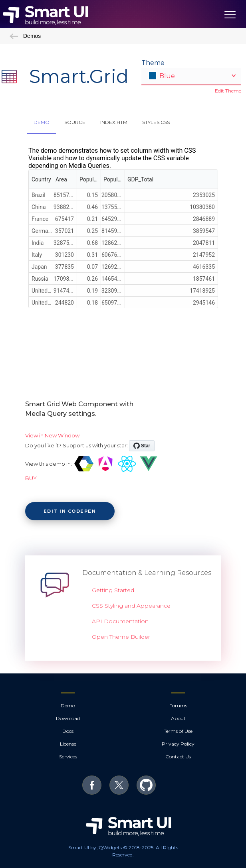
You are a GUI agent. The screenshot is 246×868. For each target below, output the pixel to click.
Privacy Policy (178, 744)
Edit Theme (228, 91)
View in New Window (52, 435)
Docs (68, 731)
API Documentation (120, 621)
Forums (178, 706)
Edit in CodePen (70, 511)
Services (68, 757)
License (68, 744)
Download (68, 718)
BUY (31, 478)
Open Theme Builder (121, 637)
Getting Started (113, 590)
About (178, 718)
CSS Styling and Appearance (131, 606)
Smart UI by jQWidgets (95, 847)
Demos (25, 36)
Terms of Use (178, 731)
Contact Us (178, 757)
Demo (68, 706)
